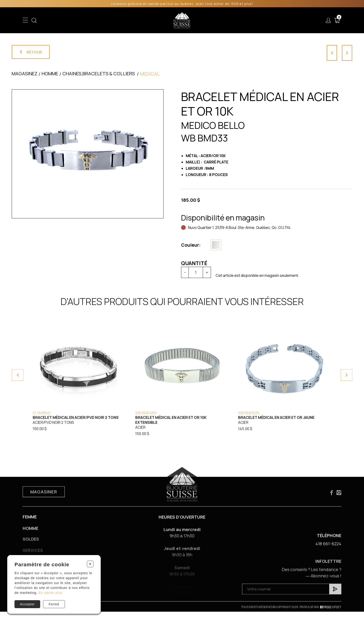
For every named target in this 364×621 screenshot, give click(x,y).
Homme (137, 20)
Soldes (157, 20)
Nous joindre (290, 20)
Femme (117, 20)
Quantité (194, 263)
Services (236, 20)
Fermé (54, 604)
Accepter (27, 604)
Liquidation (211, 20)
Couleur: (191, 245)
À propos (261, 20)
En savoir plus (50, 593)
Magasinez (25, 74)
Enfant (98, 20)
